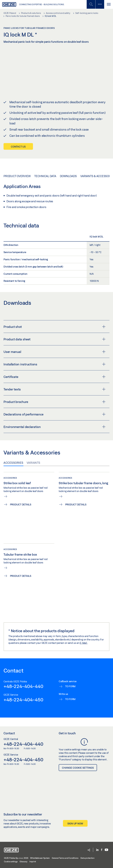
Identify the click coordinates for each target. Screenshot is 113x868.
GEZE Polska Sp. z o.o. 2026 (16, 858)
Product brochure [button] (55, 402)
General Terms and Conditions (65, 858)
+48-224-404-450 (23, 700)
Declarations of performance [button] (55, 414)
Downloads (68, 176)
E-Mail (84, 643)
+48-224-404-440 (23, 686)
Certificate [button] (55, 377)
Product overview (17, 176)
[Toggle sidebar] (100, 4)
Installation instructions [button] (55, 364)
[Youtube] (106, 850)
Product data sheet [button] (55, 339)
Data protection (87, 858)
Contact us (18, 147)
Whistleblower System (40, 858)
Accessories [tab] (13, 463)
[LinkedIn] (97, 850)
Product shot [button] (55, 327)
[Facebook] (102, 850)
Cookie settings (11, 862)
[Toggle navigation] (109, 4)
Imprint (33, 862)
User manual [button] (55, 352)
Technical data (45, 176)
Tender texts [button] (55, 389)
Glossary (23, 862)
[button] (89, 850)
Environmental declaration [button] (55, 427)
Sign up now (75, 823)
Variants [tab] (33, 463)
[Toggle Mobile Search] (91, 4)
